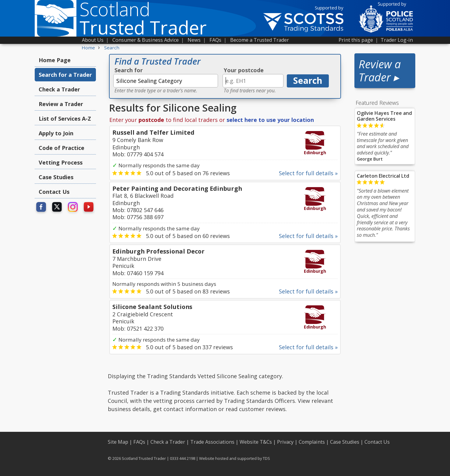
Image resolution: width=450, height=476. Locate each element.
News (194, 40)
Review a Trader (61, 104)
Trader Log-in (397, 40)
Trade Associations (212, 442)
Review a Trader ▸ (380, 71)
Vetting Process (61, 162)
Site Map (118, 442)
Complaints (312, 442)
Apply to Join (56, 133)
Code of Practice (62, 148)
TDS (266, 458)
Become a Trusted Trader (260, 40)
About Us (93, 40)
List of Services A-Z (65, 119)
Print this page (356, 40)
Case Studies (56, 177)
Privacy (285, 442)
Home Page (55, 60)
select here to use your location (270, 120)
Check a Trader (59, 89)
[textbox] (166, 81)
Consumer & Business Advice (146, 40)
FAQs (215, 40)
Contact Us (54, 192)
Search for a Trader (65, 75)
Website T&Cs (256, 442)
